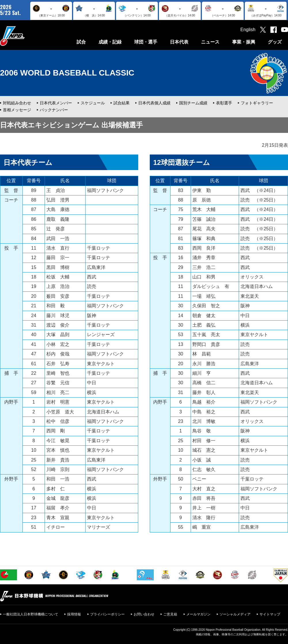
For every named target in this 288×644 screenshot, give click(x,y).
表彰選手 (224, 103)
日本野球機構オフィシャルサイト (27, 36)
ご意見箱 (170, 614)
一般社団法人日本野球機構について (31, 614)
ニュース (210, 42)
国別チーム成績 (193, 103)
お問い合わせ (144, 614)
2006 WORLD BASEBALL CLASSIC (67, 73)
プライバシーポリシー (107, 614)
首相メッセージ (17, 110)
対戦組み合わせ (17, 103)
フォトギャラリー (257, 103)
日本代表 (179, 42)
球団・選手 (146, 42)
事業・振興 (244, 42)
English (248, 30)
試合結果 (122, 103)
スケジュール (93, 103)
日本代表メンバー (56, 103)
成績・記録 (110, 42)
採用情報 (74, 614)
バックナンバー (54, 110)
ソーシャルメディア (235, 614)
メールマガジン (198, 614)
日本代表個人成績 (154, 103)
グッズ (275, 42)
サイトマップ (270, 614)
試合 (81, 42)
